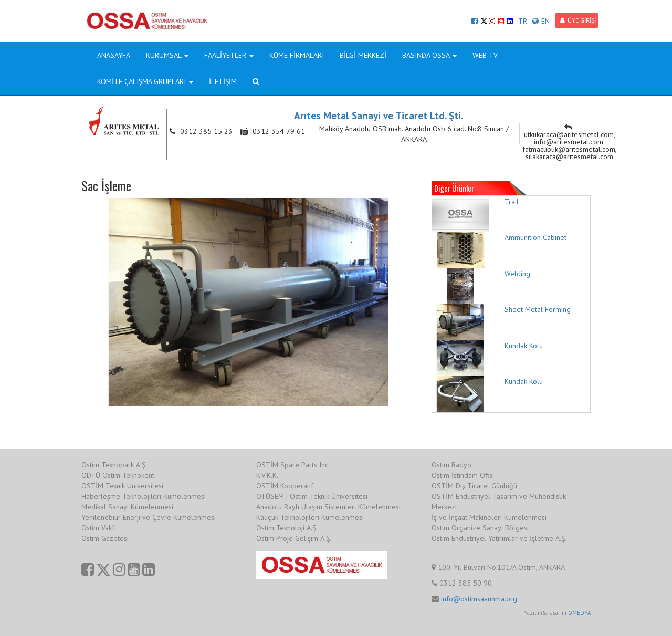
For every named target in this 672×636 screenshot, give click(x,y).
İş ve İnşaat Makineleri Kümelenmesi (489, 517)
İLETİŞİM (223, 81)
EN (541, 21)
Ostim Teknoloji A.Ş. (287, 528)
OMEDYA (579, 613)
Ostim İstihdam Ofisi (463, 475)
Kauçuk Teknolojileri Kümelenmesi (310, 517)
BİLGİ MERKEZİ (363, 55)
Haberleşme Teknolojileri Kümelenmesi (144, 496)
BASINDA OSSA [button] (429, 55)
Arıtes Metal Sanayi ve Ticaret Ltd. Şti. (379, 116)
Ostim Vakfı (99, 528)
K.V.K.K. (267, 475)
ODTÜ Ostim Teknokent (118, 475)
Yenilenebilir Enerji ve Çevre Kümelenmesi (149, 517)
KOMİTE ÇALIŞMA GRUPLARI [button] (145, 81)
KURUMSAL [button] (167, 55)
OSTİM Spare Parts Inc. (293, 465)
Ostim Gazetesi (105, 538)
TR (523, 21)
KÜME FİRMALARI (297, 55)
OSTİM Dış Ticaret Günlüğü (474, 486)
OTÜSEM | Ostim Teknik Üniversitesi (312, 496)
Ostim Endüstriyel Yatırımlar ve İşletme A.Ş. (499, 538)
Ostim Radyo (451, 465)
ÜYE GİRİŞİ (578, 20)
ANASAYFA (114, 55)
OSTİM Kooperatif (285, 486)
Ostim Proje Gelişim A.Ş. (294, 538)
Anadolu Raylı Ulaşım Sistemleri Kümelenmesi (328, 507)
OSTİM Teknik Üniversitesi (122, 486)
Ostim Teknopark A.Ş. (114, 465)
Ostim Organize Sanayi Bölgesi (480, 528)
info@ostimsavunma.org (479, 599)
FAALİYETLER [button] (229, 55)
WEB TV (485, 55)
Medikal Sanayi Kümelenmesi (127, 507)
